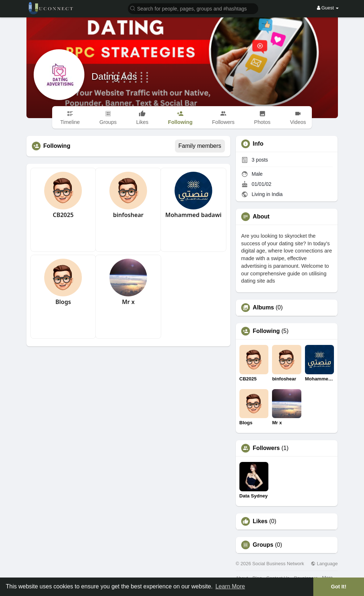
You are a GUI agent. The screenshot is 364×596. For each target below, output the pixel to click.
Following (266, 331)
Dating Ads (114, 76)
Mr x (128, 302)
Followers (266, 448)
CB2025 (63, 215)
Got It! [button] (339, 587)
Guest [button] (328, 8)
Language (324, 564)
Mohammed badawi (193, 215)
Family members (200, 146)
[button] (193, 8)
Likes (260, 521)
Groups (263, 545)
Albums (263, 308)
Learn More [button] (230, 586)
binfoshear (128, 215)
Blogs (63, 302)
